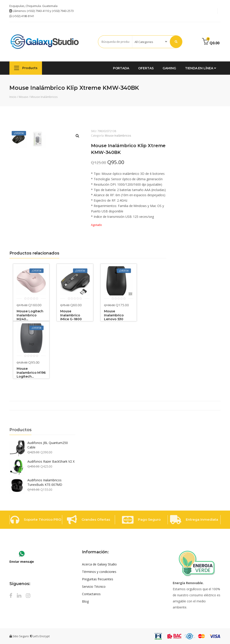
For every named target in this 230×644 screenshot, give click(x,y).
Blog (85, 601)
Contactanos (91, 594)
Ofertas (146, 68)
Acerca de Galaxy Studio (99, 564)
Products (26, 68)
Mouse (24, 97)
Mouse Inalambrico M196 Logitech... (31, 373)
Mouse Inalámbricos (44, 97)
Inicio (13, 97)
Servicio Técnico (94, 587)
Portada (121, 68)
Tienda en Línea (201, 68)
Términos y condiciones (99, 572)
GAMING (169, 68)
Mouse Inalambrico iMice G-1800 (71, 315)
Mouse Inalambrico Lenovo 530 (114, 315)
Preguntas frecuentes (97, 579)
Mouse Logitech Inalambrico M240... (30, 315)
